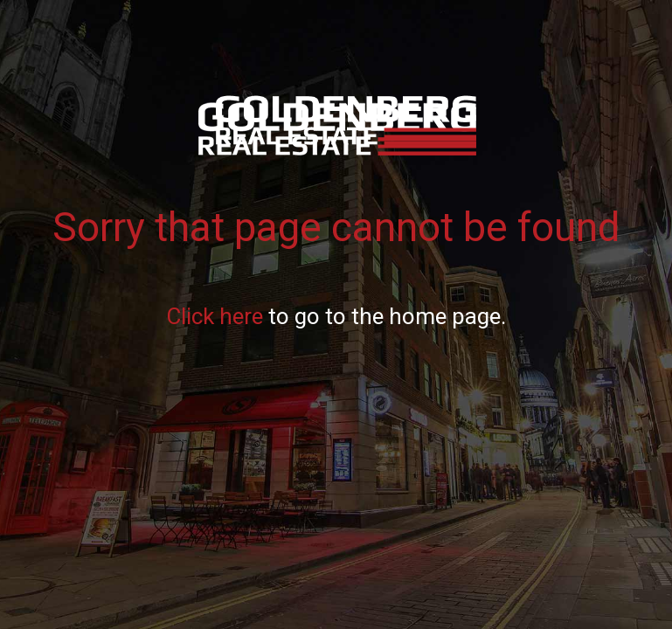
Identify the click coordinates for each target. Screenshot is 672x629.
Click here (215, 316)
